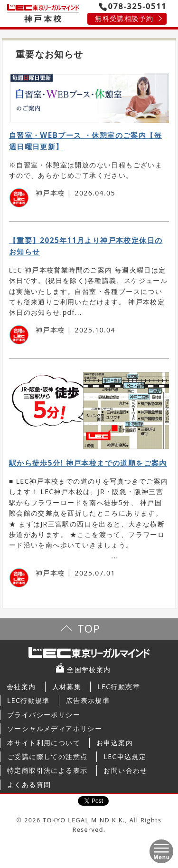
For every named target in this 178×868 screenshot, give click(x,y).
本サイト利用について (44, 743)
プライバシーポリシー (44, 715)
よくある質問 (29, 785)
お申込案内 (115, 743)
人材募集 (67, 687)
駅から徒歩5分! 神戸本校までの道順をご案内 (88, 463)
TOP (89, 629)
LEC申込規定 (125, 756)
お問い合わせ (125, 770)
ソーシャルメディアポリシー (55, 728)
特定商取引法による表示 (47, 770)
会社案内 (21, 687)
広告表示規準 (88, 700)
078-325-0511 (133, 6)
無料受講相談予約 (124, 18)
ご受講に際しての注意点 (47, 756)
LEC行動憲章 (119, 687)
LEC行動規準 (28, 700)
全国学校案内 (89, 669)
